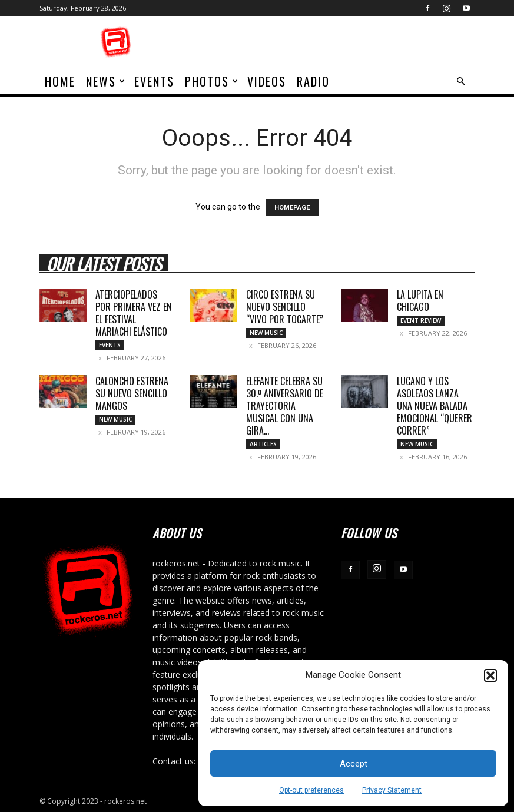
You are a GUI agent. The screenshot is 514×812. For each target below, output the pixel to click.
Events (154, 81)
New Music (266, 333)
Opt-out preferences (311, 790)
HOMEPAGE (292, 208)
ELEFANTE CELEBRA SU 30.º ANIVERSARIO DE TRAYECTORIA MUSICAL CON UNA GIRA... (285, 406)
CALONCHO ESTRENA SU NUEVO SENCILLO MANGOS (132, 393)
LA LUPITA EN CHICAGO (420, 301)
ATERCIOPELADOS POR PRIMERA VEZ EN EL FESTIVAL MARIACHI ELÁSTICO (134, 313)
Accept (354, 764)
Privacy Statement (392, 790)
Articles (263, 444)
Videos (267, 81)
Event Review (421, 320)
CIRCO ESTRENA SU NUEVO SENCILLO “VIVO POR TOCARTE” (285, 307)
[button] (490, 675)
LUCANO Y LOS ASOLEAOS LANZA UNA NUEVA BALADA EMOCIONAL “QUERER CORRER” (435, 406)
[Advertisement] (337, 42)
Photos (212, 81)
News (106, 81)
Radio (313, 81)
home (60, 81)
